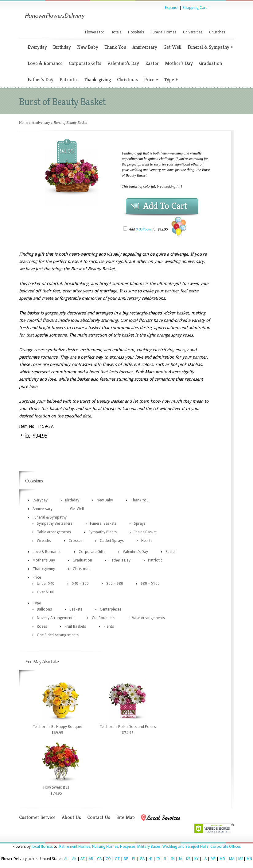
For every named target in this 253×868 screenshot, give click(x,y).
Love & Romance (45, 63)
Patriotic (69, 80)
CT (117, 859)
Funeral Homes (163, 32)
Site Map (126, 817)
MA (232, 859)
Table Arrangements (54, 532)
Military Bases (149, 847)
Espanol (172, 8)
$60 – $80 (115, 584)
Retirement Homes (75, 847)
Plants (109, 626)
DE (126, 859)
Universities (193, 32)
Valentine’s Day (123, 63)
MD (222, 859)
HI (150, 859)
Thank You (115, 47)
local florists (42, 847)
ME (213, 859)
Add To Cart (165, 206)
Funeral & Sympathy (210, 47)
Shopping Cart (195, 8)
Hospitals (136, 32)
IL (165, 859)
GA (142, 859)
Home (23, 123)
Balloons (44, 609)
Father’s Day (41, 80)
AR (91, 859)
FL (134, 859)
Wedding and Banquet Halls (185, 847)
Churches (217, 32)
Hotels (116, 32)
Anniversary (145, 47)
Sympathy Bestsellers (55, 523)
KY (197, 859)
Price (151, 80)
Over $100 (46, 592)
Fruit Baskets (75, 626)
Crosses (75, 541)
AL (66, 859)
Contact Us (99, 817)
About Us (71, 817)
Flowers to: (94, 32)
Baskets (76, 609)
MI (240, 859)
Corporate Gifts (85, 63)
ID (158, 859)
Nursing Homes (105, 847)
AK (74, 859)
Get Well (172, 47)
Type (171, 80)
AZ (83, 859)
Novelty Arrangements (56, 618)
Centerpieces (111, 609)
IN (173, 859)
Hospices (128, 847)
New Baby (88, 47)
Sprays (140, 523)
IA (180, 859)
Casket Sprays (112, 541)
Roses (42, 626)
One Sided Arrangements (58, 635)
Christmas (127, 80)
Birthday (62, 47)
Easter (152, 63)
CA (99, 859)
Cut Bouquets (103, 618)
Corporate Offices (226, 847)
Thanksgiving (97, 80)
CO (108, 859)
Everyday (37, 47)
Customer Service (37, 817)
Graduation (210, 63)
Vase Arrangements (148, 618)
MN (249, 859)
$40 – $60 (80, 584)
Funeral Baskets (103, 523)
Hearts (147, 541)
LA (205, 859)
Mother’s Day (179, 63)
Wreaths (44, 541)
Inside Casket (145, 532)
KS (188, 859)
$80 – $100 (150, 584)
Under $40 (46, 584)
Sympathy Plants (103, 532)
